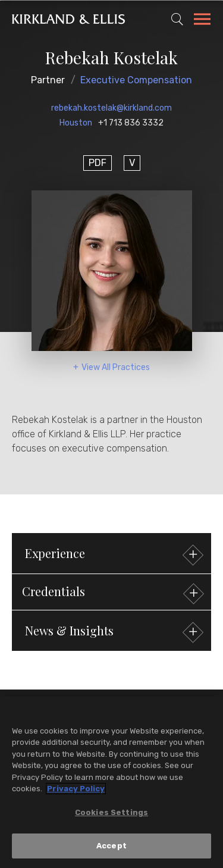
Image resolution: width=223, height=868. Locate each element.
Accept (111, 846)
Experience (113, 555)
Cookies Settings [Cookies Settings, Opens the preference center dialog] (111, 812)
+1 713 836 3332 (131, 123)
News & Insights (113, 632)
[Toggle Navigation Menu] (202, 21)
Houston (76, 123)
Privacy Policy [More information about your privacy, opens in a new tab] (76, 789)
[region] (111, 782)
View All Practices (116, 367)
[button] (111, 592)
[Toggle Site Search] (177, 19)
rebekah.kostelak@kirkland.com (111, 108)
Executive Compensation (136, 80)
